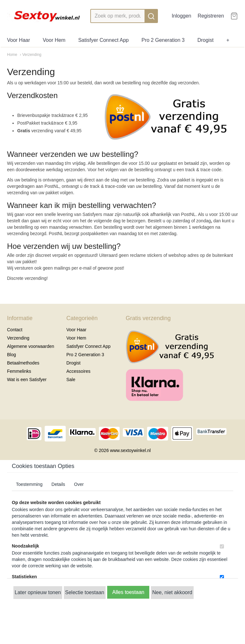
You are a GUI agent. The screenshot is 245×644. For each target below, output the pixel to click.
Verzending (18, 338)
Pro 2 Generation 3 (163, 40)
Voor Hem (54, 40)
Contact (15, 330)
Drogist (206, 40)
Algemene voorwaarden (31, 346)
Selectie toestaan (85, 592)
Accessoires (78, 371)
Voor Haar (19, 40)
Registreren (211, 16)
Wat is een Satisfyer (27, 379)
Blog (11, 355)
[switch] (222, 546)
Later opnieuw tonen (38, 592)
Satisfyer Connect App (103, 40)
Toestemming (29, 484)
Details (58, 484)
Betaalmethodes (23, 363)
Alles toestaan (128, 592)
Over (79, 484)
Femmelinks (19, 371)
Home (12, 55)
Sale (71, 379)
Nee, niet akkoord (172, 592)
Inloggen (181, 16)
